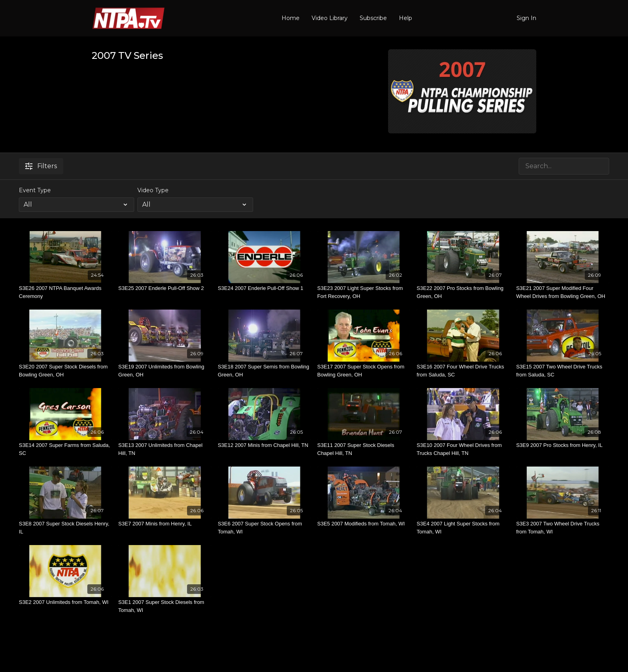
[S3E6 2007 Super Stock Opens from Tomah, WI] (264, 528)
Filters (41, 166)
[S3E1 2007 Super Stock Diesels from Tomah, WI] (165, 606)
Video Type (153, 190)
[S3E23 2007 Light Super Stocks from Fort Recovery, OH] (364, 292)
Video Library (330, 18)
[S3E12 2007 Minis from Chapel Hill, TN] (264, 445)
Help (406, 18)
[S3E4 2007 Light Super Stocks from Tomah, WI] (463, 528)
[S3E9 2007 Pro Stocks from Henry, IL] (563, 445)
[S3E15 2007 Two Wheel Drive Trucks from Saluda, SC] (563, 371)
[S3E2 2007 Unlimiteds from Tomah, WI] (65, 602)
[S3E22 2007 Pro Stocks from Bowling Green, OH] (463, 292)
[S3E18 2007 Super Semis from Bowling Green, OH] (264, 371)
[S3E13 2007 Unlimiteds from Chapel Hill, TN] (165, 449)
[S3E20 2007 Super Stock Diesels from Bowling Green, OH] (65, 371)
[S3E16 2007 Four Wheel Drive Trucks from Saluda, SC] (463, 371)
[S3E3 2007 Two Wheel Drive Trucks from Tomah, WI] (563, 528)
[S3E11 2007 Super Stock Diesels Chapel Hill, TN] (364, 449)
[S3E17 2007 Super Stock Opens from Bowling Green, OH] (364, 371)
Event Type (35, 190)
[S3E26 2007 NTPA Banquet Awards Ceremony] (65, 292)
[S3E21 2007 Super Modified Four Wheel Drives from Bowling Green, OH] (563, 292)
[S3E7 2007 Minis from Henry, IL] (165, 524)
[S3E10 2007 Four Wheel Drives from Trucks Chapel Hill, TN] (463, 449)
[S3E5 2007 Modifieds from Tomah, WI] (364, 524)
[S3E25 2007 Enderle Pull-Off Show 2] (165, 288)
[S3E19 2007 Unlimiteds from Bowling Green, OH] (165, 371)
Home (291, 18)
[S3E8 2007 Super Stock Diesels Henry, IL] (65, 528)
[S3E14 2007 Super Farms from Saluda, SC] (65, 449)
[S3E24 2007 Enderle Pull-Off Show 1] (264, 288)
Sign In (526, 18)
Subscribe (373, 18)
